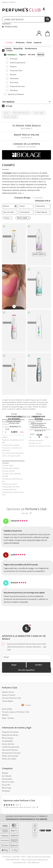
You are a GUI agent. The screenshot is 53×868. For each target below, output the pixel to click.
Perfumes (20, 42)
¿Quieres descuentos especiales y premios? (27, 818)
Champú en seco (35, 443)
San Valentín (7, 776)
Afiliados (5, 715)
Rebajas (5, 773)
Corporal (38, 42)
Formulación (26, 212)
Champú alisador (8, 471)
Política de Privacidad (10, 756)
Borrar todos (22, 218)
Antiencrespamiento (16, 63)
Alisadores (12, 90)
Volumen (11, 67)
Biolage (7, 106)
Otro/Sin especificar (26, 670)
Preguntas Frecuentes (10, 732)
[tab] (10, 206)
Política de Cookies (9, 759)
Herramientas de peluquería (13, 453)
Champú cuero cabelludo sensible (11, 475)
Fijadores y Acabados (14, 94)
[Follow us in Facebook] (35, 830)
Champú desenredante (11, 468)
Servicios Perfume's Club (11, 698)
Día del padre (7, 779)
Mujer (14, 665)
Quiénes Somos (8, 692)
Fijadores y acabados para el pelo (13, 441)
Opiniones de (27, 509)
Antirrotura (12, 82)
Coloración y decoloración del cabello (13, 436)
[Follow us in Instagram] (35, 826)
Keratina (11, 74)
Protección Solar (14, 71)
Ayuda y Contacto (9, 2)
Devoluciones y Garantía (11, 753)
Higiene (23, 54)
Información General (10, 750)
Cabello (8, 48)
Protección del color (15, 86)
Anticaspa (12, 59)
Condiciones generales (11, 747)
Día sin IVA (6, 785)
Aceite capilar (39, 113)
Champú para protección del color (13, 493)
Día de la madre (8, 782)
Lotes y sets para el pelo (11, 456)
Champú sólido (8, 465)
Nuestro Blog (7, 709)
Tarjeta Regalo (8, 701)
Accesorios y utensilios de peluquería (12, 449)
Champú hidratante (36, 440)
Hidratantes (13, 78)
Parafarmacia (31, 48)
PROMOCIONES (10, 27)
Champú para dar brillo (11, 487)
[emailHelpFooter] (26, 657)
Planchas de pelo (10, 117)
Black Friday (7, 788)
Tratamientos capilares (11, 445)
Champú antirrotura (10, 484)
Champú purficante (9, 489)
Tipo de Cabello (10, 212)
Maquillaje (18, 48)
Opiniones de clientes (10, 735)
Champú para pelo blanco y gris (12, 480)
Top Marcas (26, 102)
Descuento (43, 206)
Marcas (41, 54)
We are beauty (8, 738)
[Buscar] (48, 19)
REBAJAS (9, 42)
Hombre (39, 665)
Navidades (6, 791)
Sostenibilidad (7, 741)
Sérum (6, 113)
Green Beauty (11, 54)
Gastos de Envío (8, 744)
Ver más (32, 54)
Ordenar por (43, 201)
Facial (29, 42)
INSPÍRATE (6, 24)
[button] (26, 705)
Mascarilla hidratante (21, 113)
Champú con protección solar (40, 446)
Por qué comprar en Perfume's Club (16, 712)
